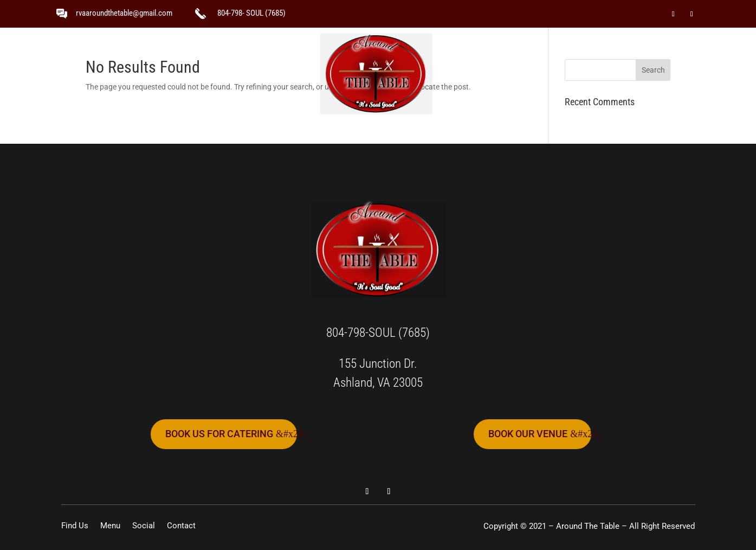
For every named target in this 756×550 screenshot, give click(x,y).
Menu (286, 73)
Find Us (225, 73)
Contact (530, 73)
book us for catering (219, 434)
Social (468, 73)
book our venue (528, 434)
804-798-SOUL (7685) (378, 333)
